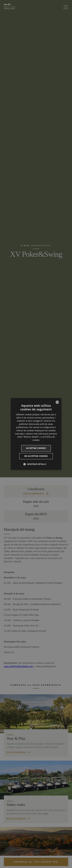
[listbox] (57, 402)
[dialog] (36, 434)
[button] (36, 464)
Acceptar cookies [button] (36, 448)
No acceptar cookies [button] (36, 456)
